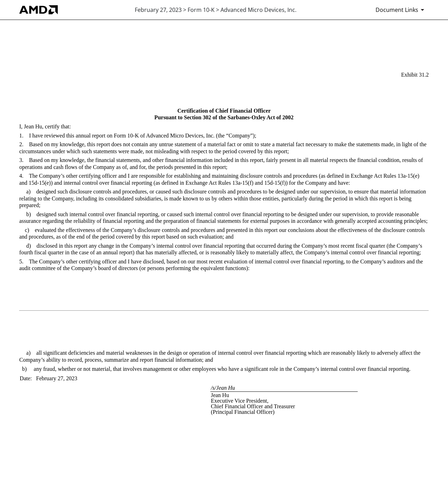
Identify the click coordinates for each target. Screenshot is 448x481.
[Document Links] (401, 10)
